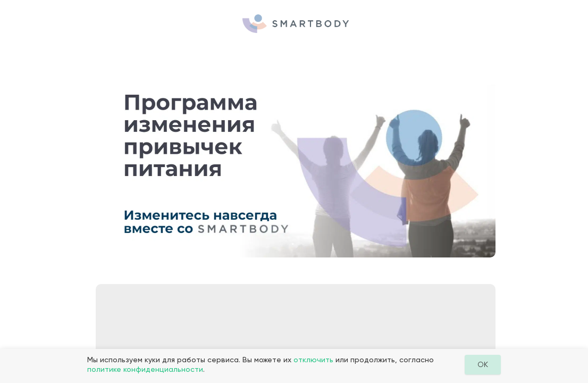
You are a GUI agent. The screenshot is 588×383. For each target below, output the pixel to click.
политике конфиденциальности (145, 369)
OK (483, 364)
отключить (313, 360)
